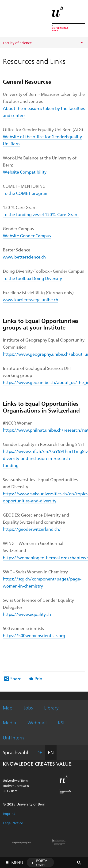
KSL (62, 722)
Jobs (28, 707)
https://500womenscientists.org (34, 635)
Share (16, 678)
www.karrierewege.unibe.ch (31, 299)
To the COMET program (26, 193)
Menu (17, 862)
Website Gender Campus (27, 236)
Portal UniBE (43, 863)
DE (39, 752)
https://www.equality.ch (27, 614)
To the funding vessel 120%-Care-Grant (41, 214)
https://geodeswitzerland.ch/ (32, 529)
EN (51, 752)
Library (51, 707)
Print (39, 678)
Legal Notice (13, 823)
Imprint (9, 814)
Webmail (37, 722)
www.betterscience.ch (24, 257)
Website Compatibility (25, 172)
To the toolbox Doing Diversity (32, 278)
